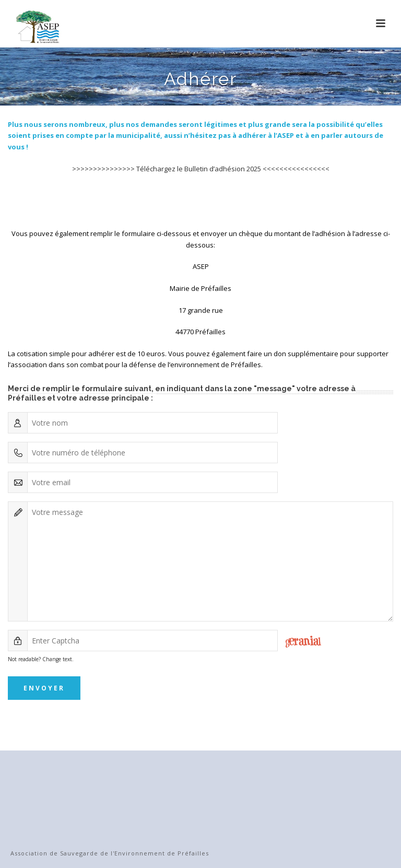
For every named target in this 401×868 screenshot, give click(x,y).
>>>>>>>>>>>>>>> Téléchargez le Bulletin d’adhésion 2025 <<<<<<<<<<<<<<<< (201, 169)
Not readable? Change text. (41, 659)
